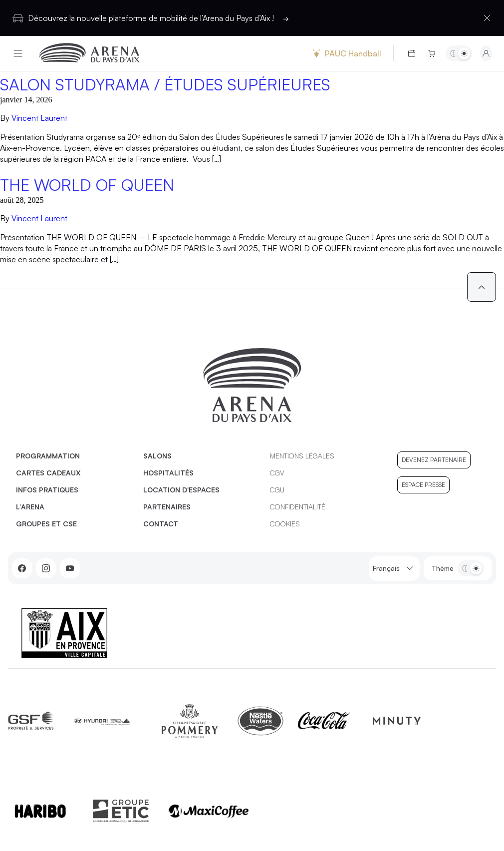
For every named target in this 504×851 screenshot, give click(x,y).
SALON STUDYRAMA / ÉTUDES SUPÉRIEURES (165, 84)
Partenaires (167, 507)
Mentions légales (302, 456)
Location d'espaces (181, 490)
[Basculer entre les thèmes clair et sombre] (459, 53)
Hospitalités (168, 473)
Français (394, 569)
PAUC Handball (346, 53)
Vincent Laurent (39, 118)
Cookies (285, 524)
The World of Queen (87, 185)
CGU (277, 490)
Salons (157, 456)
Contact (161, 524)
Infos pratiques (47, 490)
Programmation (48, 456)
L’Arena (30, 507)
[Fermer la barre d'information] (487, 18)
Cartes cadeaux (48, 473)
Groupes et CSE (46, 524)
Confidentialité (298, 507)
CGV (277, 473)
